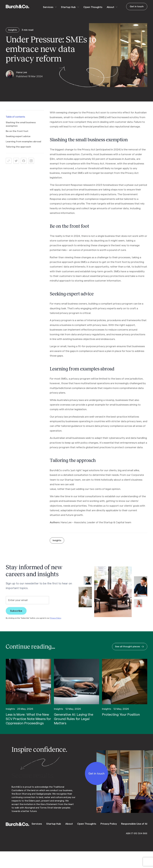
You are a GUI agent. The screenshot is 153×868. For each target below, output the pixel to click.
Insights (57, 544)
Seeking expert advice (18, 140)
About (110, 7)
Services (48, 7)
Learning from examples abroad (23, 145)
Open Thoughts (93, 7)
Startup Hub (68, 7)
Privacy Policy (56, 622)
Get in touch (137, 7)
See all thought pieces (130, 650)
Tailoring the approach (18, 150)
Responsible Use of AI (134, 824)
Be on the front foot (17, 135)
